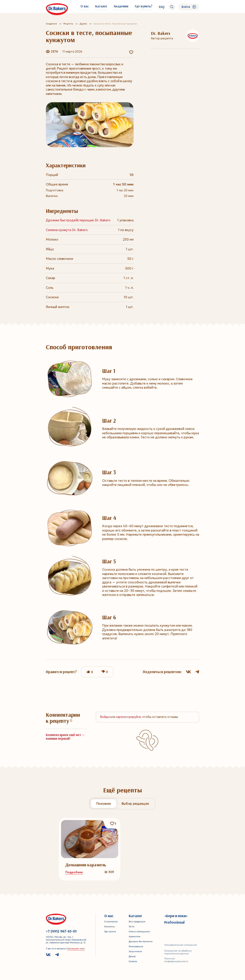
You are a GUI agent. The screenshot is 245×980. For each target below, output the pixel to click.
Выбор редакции (135, 804)
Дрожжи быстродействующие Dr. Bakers (78, 220)
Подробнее (74, 872)
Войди (105, 717)
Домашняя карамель (86, 865)
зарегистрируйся (128, 717)
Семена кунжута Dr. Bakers (67, 230)
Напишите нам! (76, 949)
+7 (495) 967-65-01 (61, 931)
